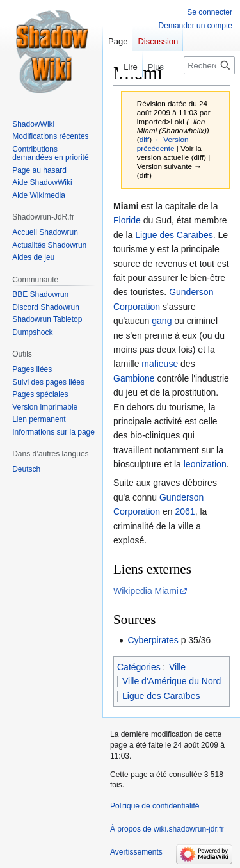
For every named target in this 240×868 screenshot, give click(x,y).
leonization (205, 464)
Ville (177, 667)
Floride (127, 220)
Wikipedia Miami (146, 591)
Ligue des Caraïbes (174, 235)
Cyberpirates (153, 640)
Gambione (134, 378)
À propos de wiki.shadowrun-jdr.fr (167, 829)
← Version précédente (163, 144)
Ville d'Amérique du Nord (172, 681)
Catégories (139, 667)
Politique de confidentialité (155, 806)
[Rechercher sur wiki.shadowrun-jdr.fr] (209, 65)
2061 (185, 511)
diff (144, 139)
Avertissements (136, 852)
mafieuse (160, 364)
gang (162, 321)
